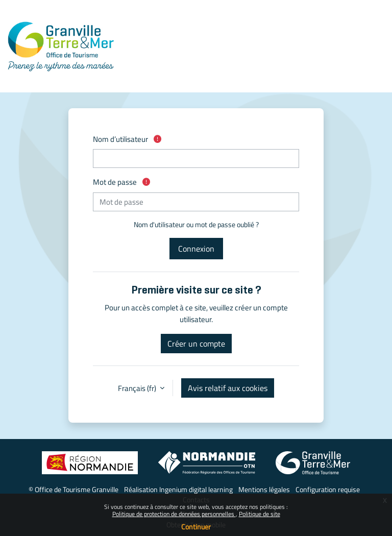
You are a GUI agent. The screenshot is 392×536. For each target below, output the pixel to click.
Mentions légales (264, 490)
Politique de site (260, 514)
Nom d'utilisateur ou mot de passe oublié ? (196, 225)
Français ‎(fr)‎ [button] (138, 388)
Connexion (196, 249)
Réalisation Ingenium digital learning (178, 490)
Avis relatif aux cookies (228, 388)
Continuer (196, 527)
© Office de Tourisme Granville (73, 490)
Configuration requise (328, 490)
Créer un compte (196, 344)
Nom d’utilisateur (127, 139)
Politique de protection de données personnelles (174, 514)
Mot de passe (121, 182)
